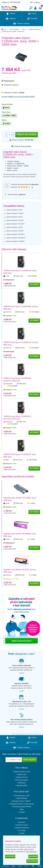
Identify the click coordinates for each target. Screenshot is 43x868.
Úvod (5, 35)
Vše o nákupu (35, 2)
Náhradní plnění (22, 792)
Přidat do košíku (27, 141)
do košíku (34, 291)
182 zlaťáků (35, 318)
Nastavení (33, 856)
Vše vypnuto (32, 861)
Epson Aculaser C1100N (15, 219)
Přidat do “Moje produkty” (21, 152)
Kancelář (32, 25)
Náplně (11, 20)
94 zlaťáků (33, 282)
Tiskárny (11, 25)
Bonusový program (22, 786)
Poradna (22, 818)
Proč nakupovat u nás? (22, 802)
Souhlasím (10, 856)
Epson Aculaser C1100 (14, 216)
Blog (22, 815)
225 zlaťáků (13, 430)
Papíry (32, 20)
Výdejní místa (22, 781)
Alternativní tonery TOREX (22, 807)
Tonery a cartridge (14, 35)
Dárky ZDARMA (22, 804)
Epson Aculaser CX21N (15, 233)
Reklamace (22, 789)
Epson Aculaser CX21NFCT (16, 244)
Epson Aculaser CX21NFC (16, 240)
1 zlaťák (32, 509)
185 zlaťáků (13, 392)
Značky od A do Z (22, 783)
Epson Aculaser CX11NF (15, 226)
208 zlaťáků (35, 354)
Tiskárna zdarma (21, 30)
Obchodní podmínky (22, 834)
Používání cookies (22, 831)
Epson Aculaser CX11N (15, 223)
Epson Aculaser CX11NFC (16, 230)
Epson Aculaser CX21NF (15, 237)
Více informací (31, 851)
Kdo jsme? (22, 828)
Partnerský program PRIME (22, 813)
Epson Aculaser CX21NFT (16, 247)
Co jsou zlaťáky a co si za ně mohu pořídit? (18, 103)
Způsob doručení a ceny (22, 778)
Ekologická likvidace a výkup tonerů (22, 810)
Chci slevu (29, 766)
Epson (24, 35)
